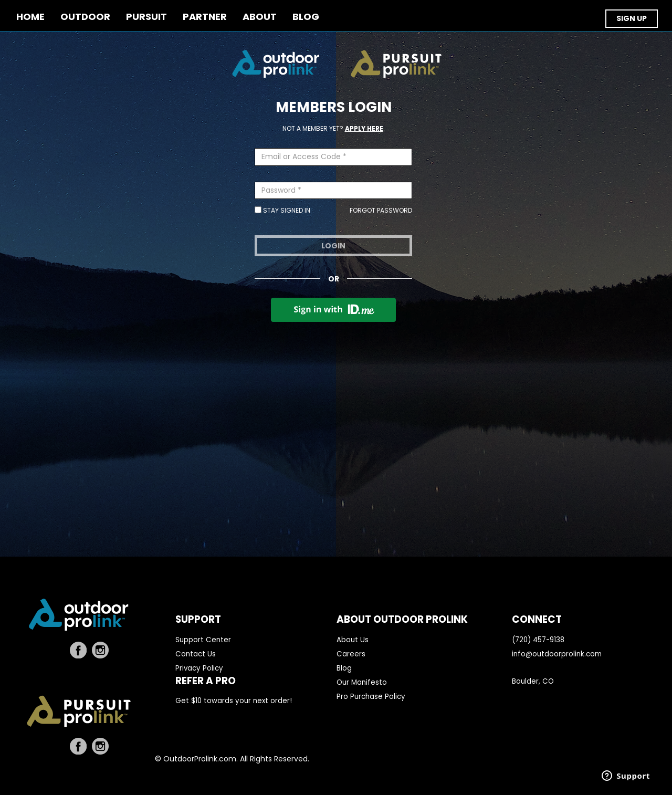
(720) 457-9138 (538, 640)
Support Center (203, 640)
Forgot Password (381, 210)
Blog (344, 668)
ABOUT (260, 17)
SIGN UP (632, 18)
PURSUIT (146, 17)
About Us (353, 640)
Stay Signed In (282, 210)
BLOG (306, 17)
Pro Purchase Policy (371, 697)
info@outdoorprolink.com (557, 654)
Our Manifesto (362, 682)
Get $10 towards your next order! (234, 701)
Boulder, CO (533, 681)
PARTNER (205, 17)
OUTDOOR (85, 17)
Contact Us (196, 654)
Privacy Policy (199, 668)
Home (30, 17)
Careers (351, 654)
